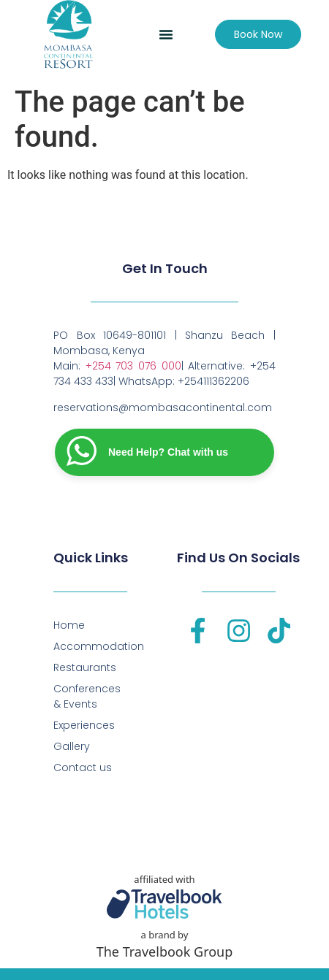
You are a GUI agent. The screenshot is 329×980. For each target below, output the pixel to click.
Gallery (72, 746)
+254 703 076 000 (133, 366)
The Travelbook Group (165, 952)
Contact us (83, 767)
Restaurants (85, 667)
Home (69, 625)
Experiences (84, 725)
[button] (166, 34)
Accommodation (91, 646)
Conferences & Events (87, 696)
